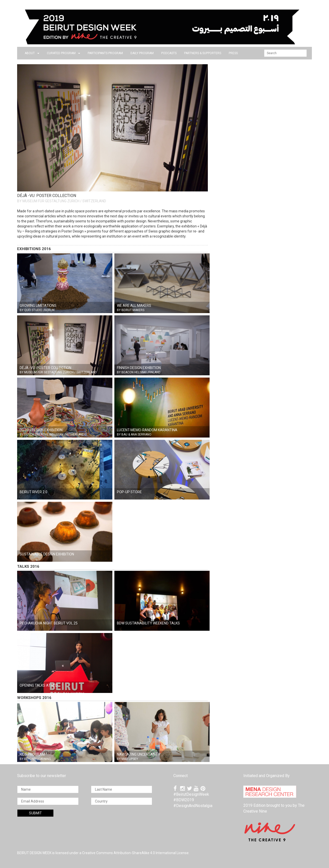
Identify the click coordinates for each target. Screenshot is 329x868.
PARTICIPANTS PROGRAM (105, 53)
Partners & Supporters (203, 53)
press (233, 53)
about (32, 53)
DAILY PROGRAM (142, 53)
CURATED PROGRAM (63, 53)
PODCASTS (169, 53)
